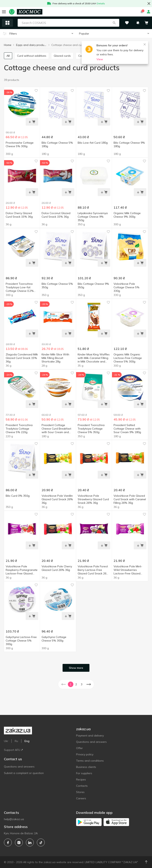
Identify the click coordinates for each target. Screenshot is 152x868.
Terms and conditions (90, 761)
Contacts (82, 786)
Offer (79, 748)
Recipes (81, 779)
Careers (81, 798)
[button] (114, 23)
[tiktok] (41, 842)
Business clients (86, 767)
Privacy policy (85, 754)
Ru (16, 741)
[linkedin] (30, 842)
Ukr (6, 741)
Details (101, 3)
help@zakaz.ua (14, 819)
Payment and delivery (90, 736)
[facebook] (8, 842)
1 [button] (71, 684)
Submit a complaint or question (24, 773)
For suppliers (84, 773)
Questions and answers (19, 767)
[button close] (149, 4)
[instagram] (19, 842)
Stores (80, 792)
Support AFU (13, 750)
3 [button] (82, 684)
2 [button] (76, 684)
